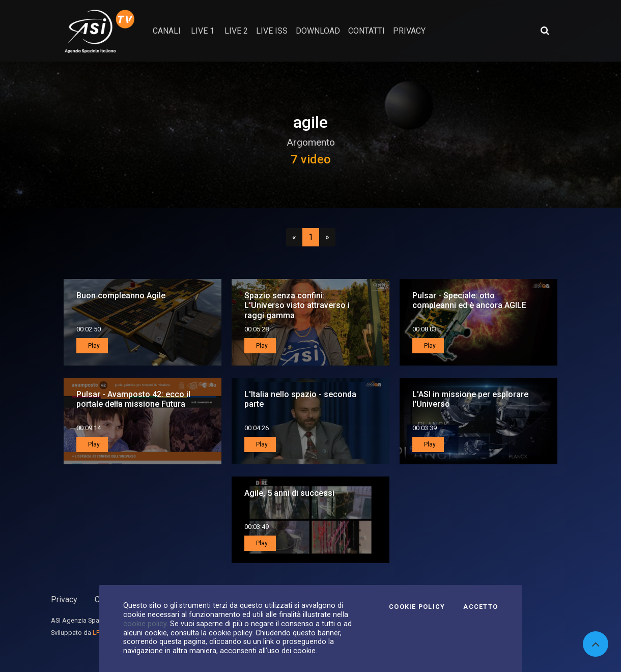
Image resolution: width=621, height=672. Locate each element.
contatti (366, 31)
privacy (409, 31)
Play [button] (93, 346)
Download (318, 31)
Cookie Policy (417, 607)
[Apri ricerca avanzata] (545, 31)
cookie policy (145, 624)
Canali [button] (167, 31)
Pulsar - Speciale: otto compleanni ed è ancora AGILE (469, 300)
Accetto (481, 607)
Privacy (64, 599)
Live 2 (236, 31)
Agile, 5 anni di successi (289, 493)
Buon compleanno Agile (121, 296)
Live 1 (203, 31)
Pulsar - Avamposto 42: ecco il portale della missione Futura (133, 399)
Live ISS (272, 31)
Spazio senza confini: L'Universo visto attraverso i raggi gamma (297, 305)
